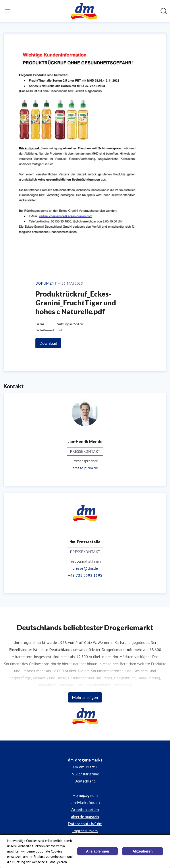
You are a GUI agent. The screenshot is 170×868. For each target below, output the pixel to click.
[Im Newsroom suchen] (164, 11)
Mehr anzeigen (85, 697)
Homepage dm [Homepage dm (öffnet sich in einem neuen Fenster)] (85, 795)
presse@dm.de (85, 468)
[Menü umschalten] (8, 11)
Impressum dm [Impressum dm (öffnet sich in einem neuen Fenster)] (85, 831)
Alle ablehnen (98, 851)
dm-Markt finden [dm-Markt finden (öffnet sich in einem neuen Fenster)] (85, 802)
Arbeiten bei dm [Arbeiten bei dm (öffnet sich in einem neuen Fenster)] (85, 809)
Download (48, 343)
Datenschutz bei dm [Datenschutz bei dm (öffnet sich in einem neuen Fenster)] (85, 824)
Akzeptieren (143, 851)
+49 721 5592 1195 (85, 575)
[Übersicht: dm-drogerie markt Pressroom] (84, 11)
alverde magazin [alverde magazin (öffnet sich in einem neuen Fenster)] (85, 817)
